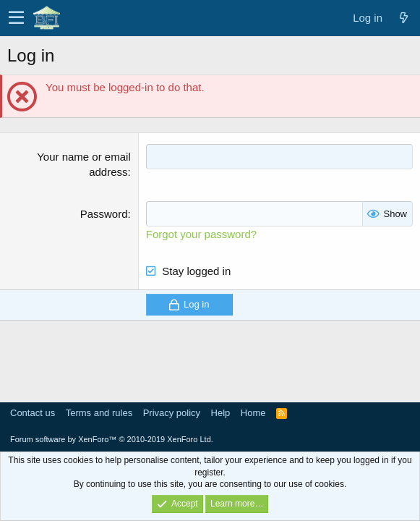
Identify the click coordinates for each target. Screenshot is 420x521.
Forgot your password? (201, 234)
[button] (16, 18)
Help (221, 413)
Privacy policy (172, 413)
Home (253, 413)
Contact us (33, 413)
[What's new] (403, 18)
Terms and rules (99, 413)
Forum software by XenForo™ (112, 439)
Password (104, 214)
